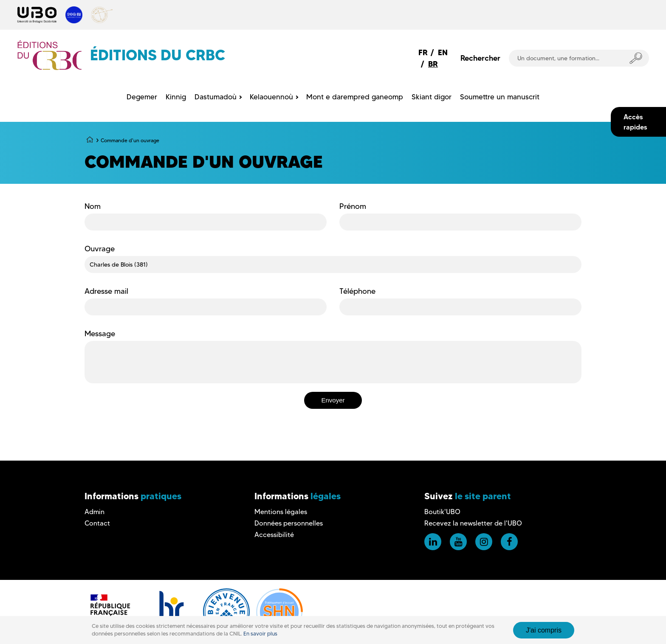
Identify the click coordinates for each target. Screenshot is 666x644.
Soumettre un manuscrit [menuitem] (500, 97)
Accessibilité (274, 535)
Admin (95, 512)
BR (433, 64)
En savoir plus (260, 634)
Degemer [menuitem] (142, 97)
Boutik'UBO (442, 512)
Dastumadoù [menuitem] (216, 97)
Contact (97, 523)
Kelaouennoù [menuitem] (271, 97)
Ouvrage (100, 249)
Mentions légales (281, 512)
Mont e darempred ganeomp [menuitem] (355, 97)
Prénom (353, 206)
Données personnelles (289, 523)
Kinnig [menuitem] (176, 97)
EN (443, 52)
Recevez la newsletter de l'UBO (473, 523)
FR (423, 52)
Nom (93, 206)
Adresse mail (106, 291)
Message (100, 334)
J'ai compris (544, 630)
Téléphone (357, 291)
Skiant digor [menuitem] (432, 97)
